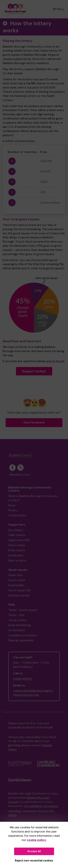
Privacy (13, 510)
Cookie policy (17, 515)
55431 (12, 815)
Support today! (34, 371)
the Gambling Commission (41, 806)
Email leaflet (16, 585)
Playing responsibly (21, 640)
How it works (17, 545)
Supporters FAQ (19, 540)
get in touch (55, 361)
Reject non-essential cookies (34, 861)
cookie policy (36, 840)
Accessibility (17, 630)
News (12, 505)
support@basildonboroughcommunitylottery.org (33, 693)
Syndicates (16, 555)
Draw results (17, 550)
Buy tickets (16, 530)
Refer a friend (17, 560)
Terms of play (17, 620)
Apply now (15, 575)
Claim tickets (17, 535)
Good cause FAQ (19, 590)
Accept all (34, 851)
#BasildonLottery (20, 475)
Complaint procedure (23, 635)
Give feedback (34, 422)
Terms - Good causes (23, 610)
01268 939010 (23, 679)
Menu (59, 9)
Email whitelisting (19, 625)
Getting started (19, 595)
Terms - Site (16, 615)
